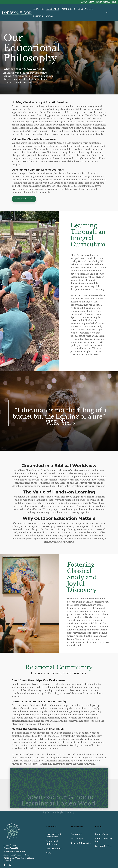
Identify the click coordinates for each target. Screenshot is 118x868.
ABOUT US (39, 9)
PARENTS (38, 16)
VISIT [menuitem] (91, 2)
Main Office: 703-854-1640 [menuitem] (14, 851)
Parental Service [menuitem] (103, 846)
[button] (5, 865)
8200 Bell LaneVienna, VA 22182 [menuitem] (11, 847)
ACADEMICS (53, 9)
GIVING (49, 16)
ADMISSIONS (69, 9)
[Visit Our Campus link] (24, 199)
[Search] (107, 13)
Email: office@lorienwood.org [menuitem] (16, 855)
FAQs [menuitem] (49, 853)
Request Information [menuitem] (81, 843)
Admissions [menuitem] (76, 834)
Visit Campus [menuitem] (77, 839)
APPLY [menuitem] (84, 2)
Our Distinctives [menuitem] (54, 849)
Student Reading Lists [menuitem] (104, 840)
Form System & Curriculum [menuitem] (54, 835)
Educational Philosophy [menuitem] (52, 843)
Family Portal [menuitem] (102, 834)
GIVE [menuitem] (114, 2)
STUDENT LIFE (85, 9)
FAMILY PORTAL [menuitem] (103, 2)
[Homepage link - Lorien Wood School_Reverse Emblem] (12, 839)
